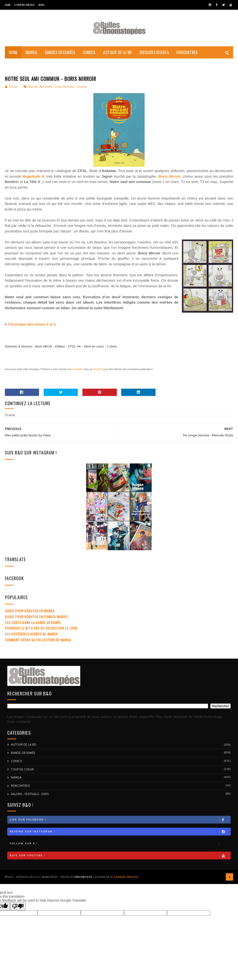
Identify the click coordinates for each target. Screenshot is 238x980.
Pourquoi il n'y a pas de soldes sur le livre (41, 633)
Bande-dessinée (40, 91)
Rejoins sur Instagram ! (120, 836)
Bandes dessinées (60, 56)
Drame (82, 91)
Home (8, 5)
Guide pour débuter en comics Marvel (37, 621)
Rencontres (187, 56)
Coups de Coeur (23, 68)
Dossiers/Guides (154, 56)
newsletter (78, 374)
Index (41, 5)
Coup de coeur (64, 91)
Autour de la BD (118, 56)
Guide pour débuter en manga (30, 615)
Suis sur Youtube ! (120, 860)
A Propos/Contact (25, 5)
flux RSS (98, 374)
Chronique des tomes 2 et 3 (32, 329)
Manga (31, 56)
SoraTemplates (83, 880)
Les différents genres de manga (31, 639)
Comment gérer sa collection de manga (38, 644)
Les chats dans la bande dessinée (33, 627)
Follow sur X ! (120, 848)
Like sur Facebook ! (120, 824)
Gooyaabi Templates (126, 880)
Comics (89, 56)
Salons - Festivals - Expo (30, 799)
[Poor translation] (18, 909)
